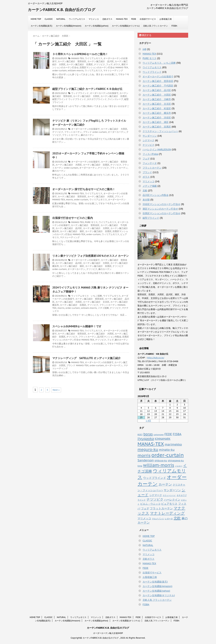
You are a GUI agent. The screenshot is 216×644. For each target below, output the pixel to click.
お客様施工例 (166, 19)
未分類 (146, 200)
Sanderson (146, 460)
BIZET (140, 435)
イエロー (179, 466)
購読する (145, 35)
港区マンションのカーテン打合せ (160, 209)
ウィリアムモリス (77, 19)
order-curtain (59, 71)
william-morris (76, 71)
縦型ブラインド (60, 99)
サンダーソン (150, 136)
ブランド (87, 132)
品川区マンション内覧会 (109, 337)
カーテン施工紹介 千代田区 (158, 86)
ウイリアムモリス (94, 58)
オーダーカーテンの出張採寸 (104, 93)
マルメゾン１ (158, 519)
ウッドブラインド (80, 93)
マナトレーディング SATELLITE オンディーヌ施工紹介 (86, 358)
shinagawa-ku (176, 461)
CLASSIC (49, 19)
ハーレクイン (172, 500)
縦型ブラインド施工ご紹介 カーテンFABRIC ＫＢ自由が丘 (87, 89)
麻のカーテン (87, 135)
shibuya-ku (161, 461)
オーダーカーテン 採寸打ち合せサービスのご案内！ (84, 189)
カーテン (165, 484)
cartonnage (159, 435)
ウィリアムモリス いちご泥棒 (87, 296)
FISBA (174, 26)
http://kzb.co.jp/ (156, 358)
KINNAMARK (163, 439)
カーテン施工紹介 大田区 (86, 96)
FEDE (134, 19)
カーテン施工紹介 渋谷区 (157, 118)
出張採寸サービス (148, 19)
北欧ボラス (107, 19)
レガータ (169, 519)
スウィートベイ (169, 495)
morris (69, 200)
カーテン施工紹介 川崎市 (157, 99)
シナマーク (148, 140)
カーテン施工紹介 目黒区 (80, 64)
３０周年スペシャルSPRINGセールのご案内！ (80, 54)
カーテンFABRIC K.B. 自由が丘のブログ (62, 10)
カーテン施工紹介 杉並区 (157, 108)
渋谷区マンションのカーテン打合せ (161, 204)
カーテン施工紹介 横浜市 (157, 113)
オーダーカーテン (117, 132)
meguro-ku (148, 449)
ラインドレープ (115, 99)
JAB (145, 49)
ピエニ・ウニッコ (150, 504)
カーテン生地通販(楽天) (42, 26)
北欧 (145, 191)
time (140, 466)
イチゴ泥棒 (103, 308)
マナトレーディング (113, 71)
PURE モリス (91, 222)
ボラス (117, 64)
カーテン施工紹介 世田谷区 (72, 61)
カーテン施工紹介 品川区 (101, 61)
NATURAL (61, 19)
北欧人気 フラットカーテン (156, 26)
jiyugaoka (146, 439)
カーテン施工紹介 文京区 (96, 302)
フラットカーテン (73, 132)
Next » (56, 390)
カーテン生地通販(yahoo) (97, 26)
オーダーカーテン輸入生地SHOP (108, 633)
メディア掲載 (150, 186)
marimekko (173, 444)
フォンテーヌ (150, 163)
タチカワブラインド (97, 99)
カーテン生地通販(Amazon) (69, 26)
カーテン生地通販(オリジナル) (126, 26)
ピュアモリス (169, 504)
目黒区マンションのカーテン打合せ (97, 67)
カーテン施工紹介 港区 (72, 231)
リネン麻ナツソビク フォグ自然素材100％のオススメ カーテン (91, 256)
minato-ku (167, 450)
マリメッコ (94, 19)
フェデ (109, 64)
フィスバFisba (150, 154)
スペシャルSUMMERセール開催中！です (77, 326)
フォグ (110, 340)
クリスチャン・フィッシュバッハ (160, 131)
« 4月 (148, 421)
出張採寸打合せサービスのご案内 (73, 218)
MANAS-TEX (122, 19)
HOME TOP (36, 19)
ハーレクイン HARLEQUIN (157, 149)
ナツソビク (99, 64)
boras (148, 434)
